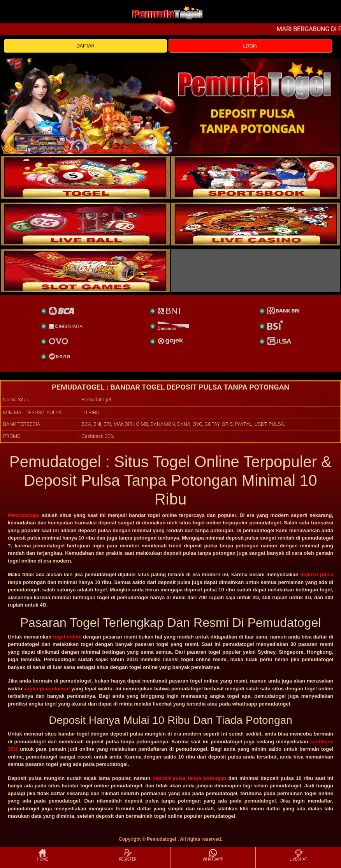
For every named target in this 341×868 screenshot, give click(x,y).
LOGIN (250, 46)
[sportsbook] (85, 224)
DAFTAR (85, 46)
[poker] (85, 271)
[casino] (256, 224)
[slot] (256, 177)
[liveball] (256, 271)
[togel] (85, 177)
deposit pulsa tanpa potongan (189, 778)
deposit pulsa (317, 574)
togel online (67, 637)
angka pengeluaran (47, 689)
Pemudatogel (24, 515)
